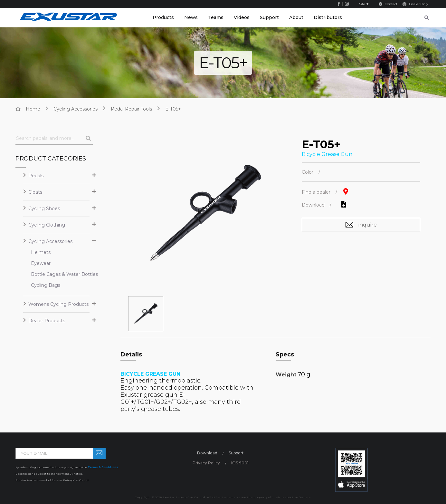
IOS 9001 (240, 463)
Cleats (35, 192)
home (33, 109)
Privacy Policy (206, 463)
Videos (242, 17)
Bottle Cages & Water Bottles (54, 274)
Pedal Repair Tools (131, 109)
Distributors (328, 17)
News (191, 17)
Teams (216, 17)
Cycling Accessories (76, 109)
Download (207, 453)
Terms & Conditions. (103, 467)
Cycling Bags (46, 285)
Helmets (41, 252)
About (296, 17)
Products (163, 17)
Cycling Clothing (47, 225)
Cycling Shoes (44, 208)
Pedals (36, 176)
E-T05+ (173, 109)
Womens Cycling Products (58, 304)
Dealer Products (47, 321)
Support (269, 17)
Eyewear (41, 263)
